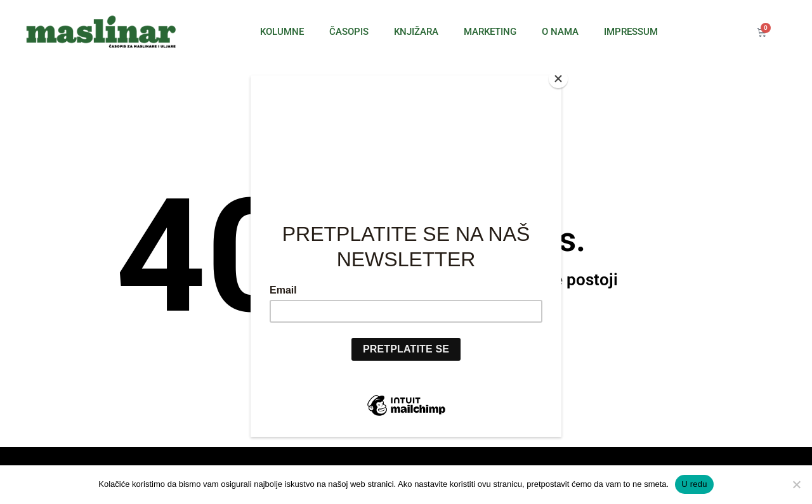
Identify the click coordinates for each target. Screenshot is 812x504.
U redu (694, 484)
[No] (796, 484)
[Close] (558, 79)
